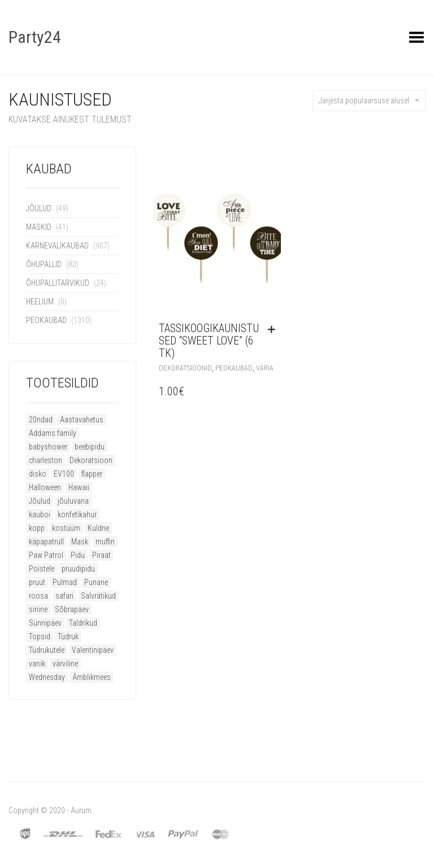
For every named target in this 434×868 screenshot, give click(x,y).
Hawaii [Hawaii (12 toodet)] (79, 487)
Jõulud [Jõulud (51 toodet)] (40, 501)
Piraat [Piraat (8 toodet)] (101, 555)
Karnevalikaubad (57, 246)
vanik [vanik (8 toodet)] (37, 664)
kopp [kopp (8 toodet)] (37, 528)
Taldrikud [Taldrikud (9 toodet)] (83, 623)
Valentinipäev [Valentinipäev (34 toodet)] (93, 650)
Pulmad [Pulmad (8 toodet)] (65, 582)
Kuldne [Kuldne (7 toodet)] (98, 528)
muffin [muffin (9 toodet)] (105, 542)
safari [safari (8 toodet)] (64, 596)
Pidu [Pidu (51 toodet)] (78, 555)
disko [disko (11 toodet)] (38, 474)
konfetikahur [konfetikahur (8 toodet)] (77, 514)
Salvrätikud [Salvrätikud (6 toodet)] (98, 596)
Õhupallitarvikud (58, 283)
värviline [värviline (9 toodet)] (65, 664)
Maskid (39, 227)
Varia (265, 368)
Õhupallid (44, 264)
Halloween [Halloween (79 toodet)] (45, 487)
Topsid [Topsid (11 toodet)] (40, 636)
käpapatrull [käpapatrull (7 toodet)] (46, 542)
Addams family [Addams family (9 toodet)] (53, 433)
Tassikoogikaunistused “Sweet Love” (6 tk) (209, 341)
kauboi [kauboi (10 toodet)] (40, 514)
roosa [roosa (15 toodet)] (38, 596)
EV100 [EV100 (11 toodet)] (64, 474)
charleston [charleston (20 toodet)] (45, 460)
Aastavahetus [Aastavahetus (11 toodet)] (82, 420)
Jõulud (39, 208)
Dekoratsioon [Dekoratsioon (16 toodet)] (91, 460)
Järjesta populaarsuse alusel (369, 101)
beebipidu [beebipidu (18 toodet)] (90, 447)
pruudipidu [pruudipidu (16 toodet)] (78, 569)
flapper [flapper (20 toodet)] (92, 474)
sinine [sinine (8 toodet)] (38, 609)
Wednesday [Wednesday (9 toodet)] (47, 677)
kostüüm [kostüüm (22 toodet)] (66, 528)
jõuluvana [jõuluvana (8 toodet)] (73, 501)
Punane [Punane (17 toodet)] (96, 582)
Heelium (40, 302)
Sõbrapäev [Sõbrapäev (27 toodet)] (72, 609)
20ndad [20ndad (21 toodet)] (41, 420)
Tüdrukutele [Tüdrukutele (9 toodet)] (47, 650)
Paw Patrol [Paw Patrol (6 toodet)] (46, 555)
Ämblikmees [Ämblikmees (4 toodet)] (92, 677)
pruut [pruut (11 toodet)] (37, 582)
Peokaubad (46, 320)
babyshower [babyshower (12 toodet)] (48, 447)
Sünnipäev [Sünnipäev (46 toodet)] (45, 623)
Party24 (35, 37)
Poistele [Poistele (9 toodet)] (42, 569)
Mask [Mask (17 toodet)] (80, 542)
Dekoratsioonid (185, 368)
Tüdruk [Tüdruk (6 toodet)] (68, 636)
